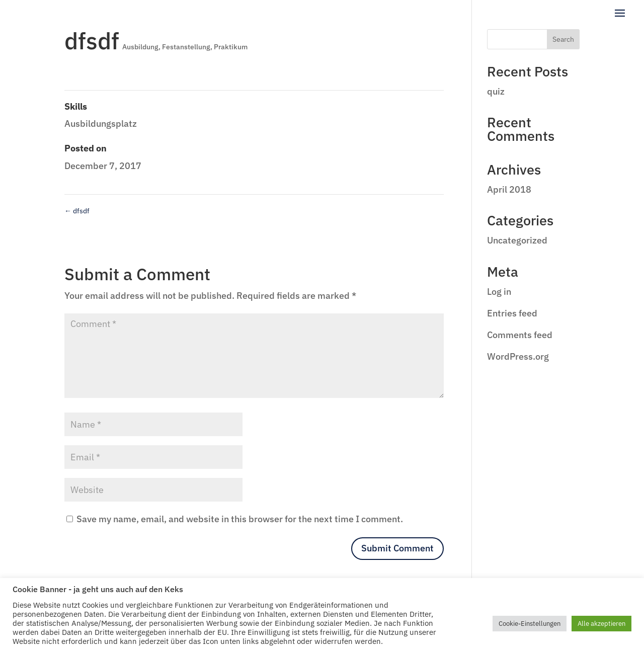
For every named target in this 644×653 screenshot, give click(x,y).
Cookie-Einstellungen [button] (530, 624)
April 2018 (509, 189)
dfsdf (77, 211)
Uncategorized (517, 240)
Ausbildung (140, 47)
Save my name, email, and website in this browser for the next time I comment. (240, 519)
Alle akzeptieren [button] (601, 624)
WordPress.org (518, 356)
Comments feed (520, 335)
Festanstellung (186, 47)
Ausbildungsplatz (101, 124)
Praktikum (231, 47)
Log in (499, 292)
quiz (496, 91)
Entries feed (512, 313)
